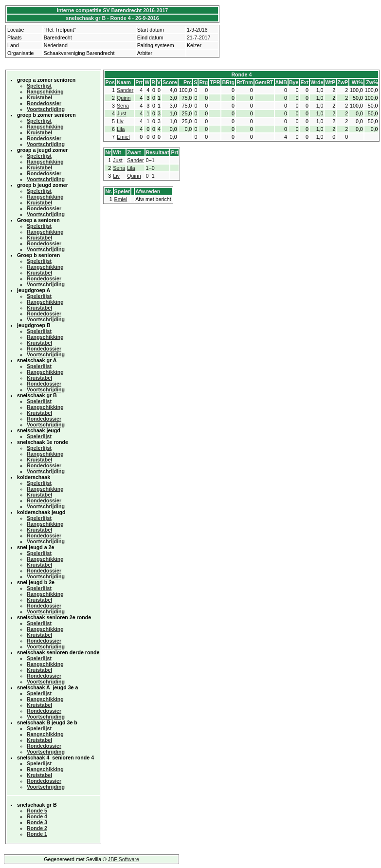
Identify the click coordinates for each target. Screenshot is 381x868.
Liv (120, 121)
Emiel (123, 137)
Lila (121, 129)
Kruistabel (39, 97)
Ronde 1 (37, 834)
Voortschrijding (46, 109)
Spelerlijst (39, 86)
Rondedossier (44, 103)
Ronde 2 (37, 828)
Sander (125, 90)
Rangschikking (45, 92)
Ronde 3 (37, 822)
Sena (123, 106)
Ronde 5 (37, 811)
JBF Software (124, 859)
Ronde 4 (37, 816)
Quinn (124, 98)
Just (122, 113)
